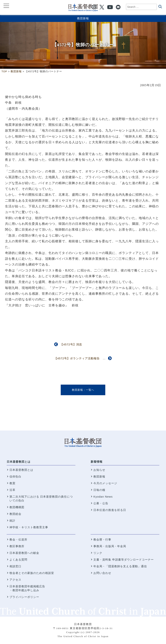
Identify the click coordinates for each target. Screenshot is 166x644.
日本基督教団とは (19, 462)
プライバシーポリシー (24, 597)
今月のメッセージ (105, 483)
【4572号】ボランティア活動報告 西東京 (83, 358)
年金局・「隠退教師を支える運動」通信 (120, 566)
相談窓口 (15, 566)
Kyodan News (103, 497)
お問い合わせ (102, 573)
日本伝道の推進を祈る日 (110, 510)
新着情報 (97, 462)
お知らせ (99, 470)
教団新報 (83, 18)
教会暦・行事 (102, 539)
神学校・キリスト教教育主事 (29, 527)
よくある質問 (18, 560)
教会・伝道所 (18, 539)
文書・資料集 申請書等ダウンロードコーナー (124, 560)
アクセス (15, 580)
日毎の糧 (99, 490)
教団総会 (15, 514)
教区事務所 (17, 546)
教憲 (12, 483)
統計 (12, 521)
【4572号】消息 (71, 344)
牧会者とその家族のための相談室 (32, 573)
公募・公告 (101, 503)
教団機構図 (17, 507)
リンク (98, 553)
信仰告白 (15, 476)
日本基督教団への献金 (24, 553)
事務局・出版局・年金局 (110, 546)
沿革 (12, 490)
